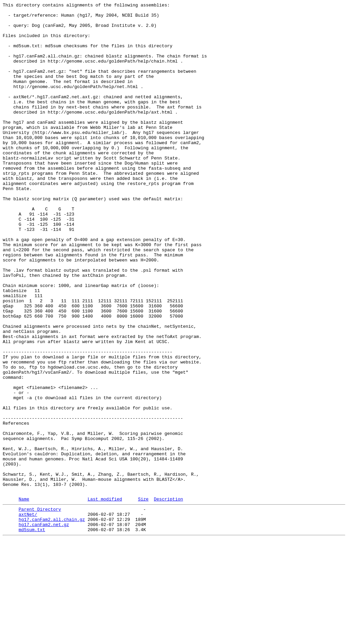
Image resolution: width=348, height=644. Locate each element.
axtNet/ (28, 615)
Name (24, 598)
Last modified (105, 598)
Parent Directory (40, 609)
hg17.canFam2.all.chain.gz (52, 621)
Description (169, 598)
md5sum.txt (32, 633)
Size (143, 598)
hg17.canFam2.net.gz (44, 627)
